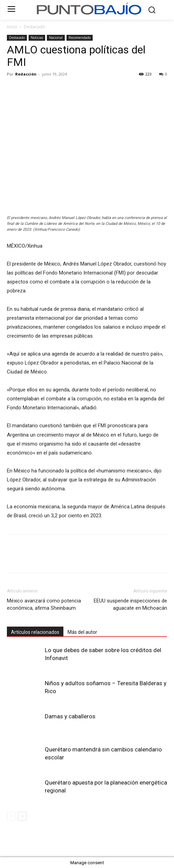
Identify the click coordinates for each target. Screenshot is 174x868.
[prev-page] (11, 816)
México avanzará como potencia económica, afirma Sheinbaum (44, 604)
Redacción (26, 74)
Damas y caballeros (70, 716)
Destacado (34, 27)
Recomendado (80, 38)
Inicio (12, 27)
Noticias (37, 38)
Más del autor (82, 632)
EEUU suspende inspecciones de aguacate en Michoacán (130, 604)
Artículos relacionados (35, 632)
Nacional (56, 38)
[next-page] (22, 816)
